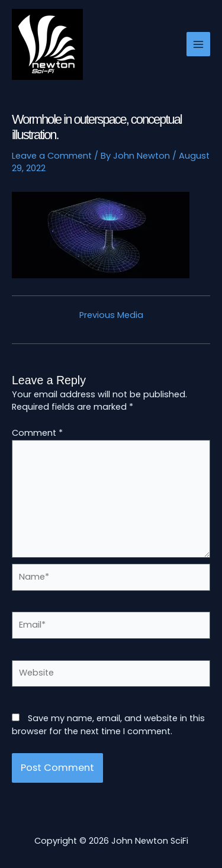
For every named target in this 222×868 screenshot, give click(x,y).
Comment (37, 433)
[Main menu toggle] (198, 44)
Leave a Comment (52, 156)
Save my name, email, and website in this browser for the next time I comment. (108, 725)
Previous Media (111, 315)
